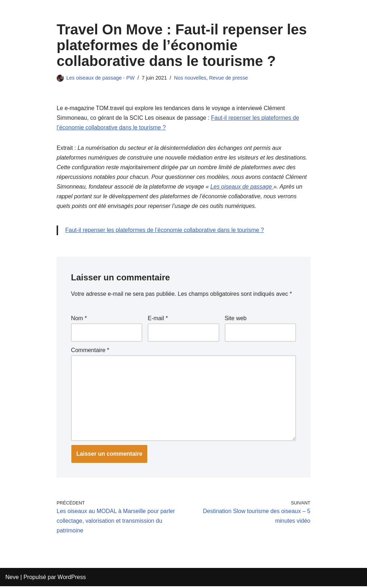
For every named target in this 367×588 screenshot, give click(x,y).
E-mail (158, 319)
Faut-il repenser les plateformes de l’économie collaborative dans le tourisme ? (165, 231)
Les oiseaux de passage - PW (101, 78)
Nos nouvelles (191, 78)
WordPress (72, 579)
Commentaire (90, 351)
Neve (12, 579)
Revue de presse (229, 78)
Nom (79, 319)
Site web (236, 319)
